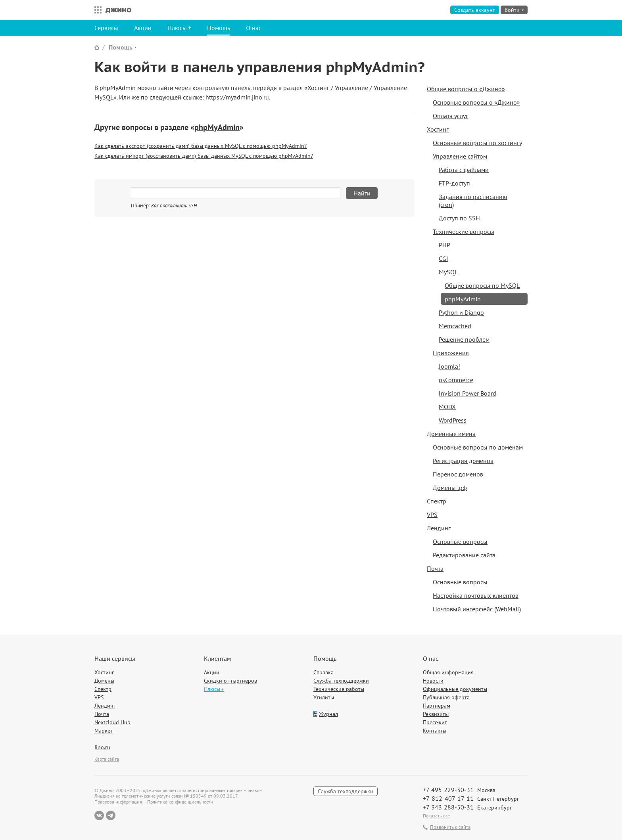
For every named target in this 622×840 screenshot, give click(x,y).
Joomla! (449, 366)
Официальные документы (455, 689)
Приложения (451, 353)
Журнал (328, 714)
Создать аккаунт (475, 10)
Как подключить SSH (174, 206)
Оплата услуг (450, 116)
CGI (443, 258)
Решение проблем (464, 339)
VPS (432, 515)
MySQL (448, 272)
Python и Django (461, 312)
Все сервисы (96, 10)
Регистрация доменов (463, 461)
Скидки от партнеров (230, 681)
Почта (435, 568)
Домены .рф (450, 488)
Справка (323, 672)
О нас (254, 28)
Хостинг (438, 129)
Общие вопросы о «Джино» (466, 89)
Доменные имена (451, 434)
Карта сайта (107, 759)
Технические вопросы (464, 232)
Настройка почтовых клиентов (476, 595)
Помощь (219, 28)
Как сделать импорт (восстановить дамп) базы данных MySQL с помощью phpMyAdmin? (204, 156)
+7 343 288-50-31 (448, 807)
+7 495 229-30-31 (448, 790)
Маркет (104, 731)
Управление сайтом (460, 156)
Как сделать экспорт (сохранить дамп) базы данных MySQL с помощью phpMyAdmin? (201, 146)
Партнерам (437, 706)
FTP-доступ (454, 183)
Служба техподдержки (341, 681)
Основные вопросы (460, 542)
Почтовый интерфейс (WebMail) (477, 609)
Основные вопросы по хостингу (477, 143)
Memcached (455, 326)
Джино (118, 10)
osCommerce (456, 380)
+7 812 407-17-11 (448, 798)
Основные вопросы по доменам (478, 447)
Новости (433, 681)
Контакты (435, 731)
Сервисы (106, 28)
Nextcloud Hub (112, 722)
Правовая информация (118, 802)
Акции (143, 28)
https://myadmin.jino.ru (237, 97)
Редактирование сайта (464, 555)
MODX (447, 407)
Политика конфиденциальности (180, 802)
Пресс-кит (435, 722)
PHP (444, 245)
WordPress (453, 420)
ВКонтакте (99, 815)
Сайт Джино (97, 47)
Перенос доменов (458, 474)
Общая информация (448, 672)
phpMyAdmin (217, 127)
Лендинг (439, 528)
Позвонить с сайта (450, 827)
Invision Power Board (467, 393)
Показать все (436, 816)
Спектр (437, 501)
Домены (104, 681)
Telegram (111, 815)
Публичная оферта (446, 697)
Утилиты (324, 697)
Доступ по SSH (459, 218)
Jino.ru (102, 747)
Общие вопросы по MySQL (482, 285)
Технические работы (339, 689)
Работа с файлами (464, 170)
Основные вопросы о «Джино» (476, 102)
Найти (362, 193)
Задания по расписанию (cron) (473, 201)
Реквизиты (436, 714)
